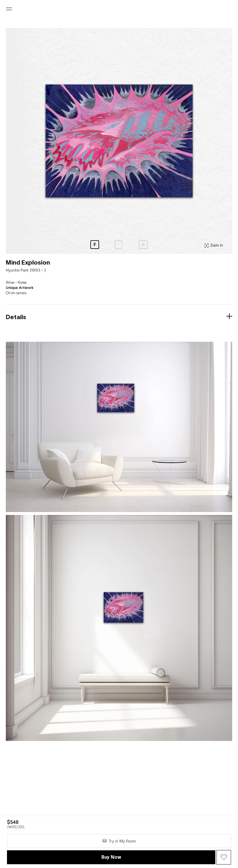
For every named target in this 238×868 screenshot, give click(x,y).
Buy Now (111, 857)
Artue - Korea (16, 283)
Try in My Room (119, 841)
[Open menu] (9, 9)
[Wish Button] (224, 857)
